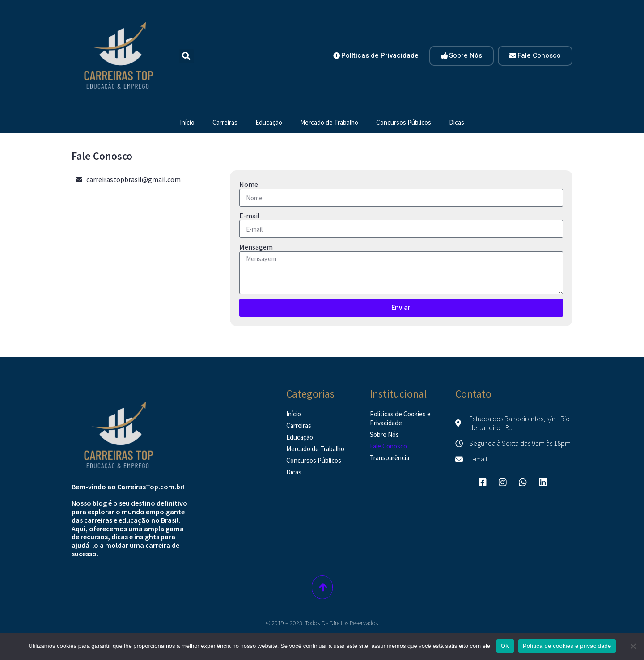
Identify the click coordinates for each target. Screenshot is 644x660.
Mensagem (256, 247)
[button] (186, 56)
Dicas (457, 122)
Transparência (390, 458)
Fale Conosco (388, 446)
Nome (249, 184)
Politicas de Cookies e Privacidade (400, 418)
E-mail (250, 216)
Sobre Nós (384, 434)
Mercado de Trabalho (329, 122)
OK (505, 646)
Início (187, 122)
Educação (269, 122)
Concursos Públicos (404, 122)
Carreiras (225, 122)
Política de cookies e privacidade (567, 646)
